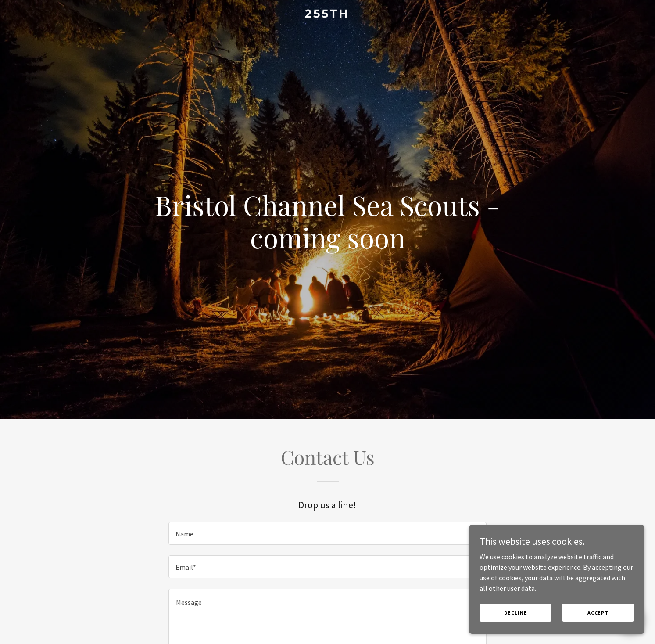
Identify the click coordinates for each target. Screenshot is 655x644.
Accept (598, 613)
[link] (328, 15)
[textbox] (327, 533)
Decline (516, 613)
